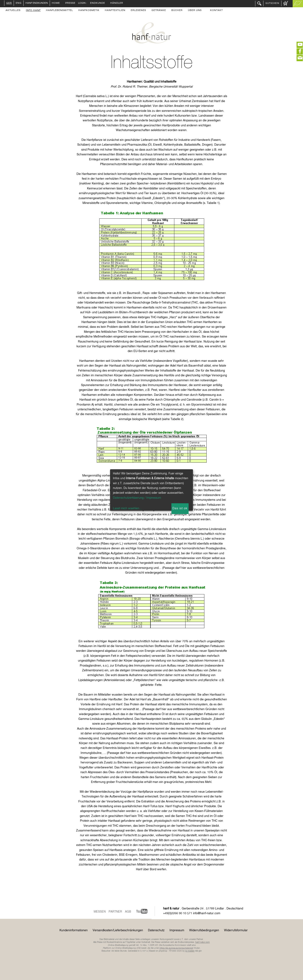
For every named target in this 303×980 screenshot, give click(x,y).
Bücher (177, 11)
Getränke (159, 11)
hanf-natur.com (202, 942)
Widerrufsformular (236, 930)
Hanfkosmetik (89, 11)
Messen (100, 912)
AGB (128, 912)
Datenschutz (156, 930)
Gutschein (272, 3)
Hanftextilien (115, 11)
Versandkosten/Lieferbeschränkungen (118, 930)
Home (56, 3)
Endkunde (98, 3)
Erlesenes (138, 11)
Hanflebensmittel (59, 11)
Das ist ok (180, 508)
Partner (115, 912)
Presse (70, 3)
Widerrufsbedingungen (204, 930)
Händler (117, 3)
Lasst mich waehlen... (127, 508)
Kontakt (216, 11)
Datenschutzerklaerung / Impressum (137, 498)
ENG (19, 3)
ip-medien (190, 951)
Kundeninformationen (74, 930)
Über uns (195, 11)
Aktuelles (13, 11)
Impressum (177, 930)
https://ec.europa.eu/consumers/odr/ (176, 948)
